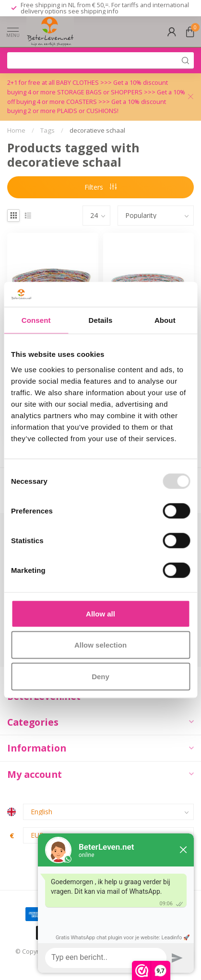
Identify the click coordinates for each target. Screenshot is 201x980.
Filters (100, 187)
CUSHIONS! (102, 111)
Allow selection (100, 645)
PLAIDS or (72, 111)
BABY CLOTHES (78, 83)
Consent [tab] (36, 320)
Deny (100, 676)
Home (16, 130)
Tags (47, 130)
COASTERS (82, 102)
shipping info (100, 11)
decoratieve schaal (97, 130)
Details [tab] (101, 320)
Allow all (100, 613)
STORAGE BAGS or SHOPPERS (100, 92)
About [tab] (165, 320)
